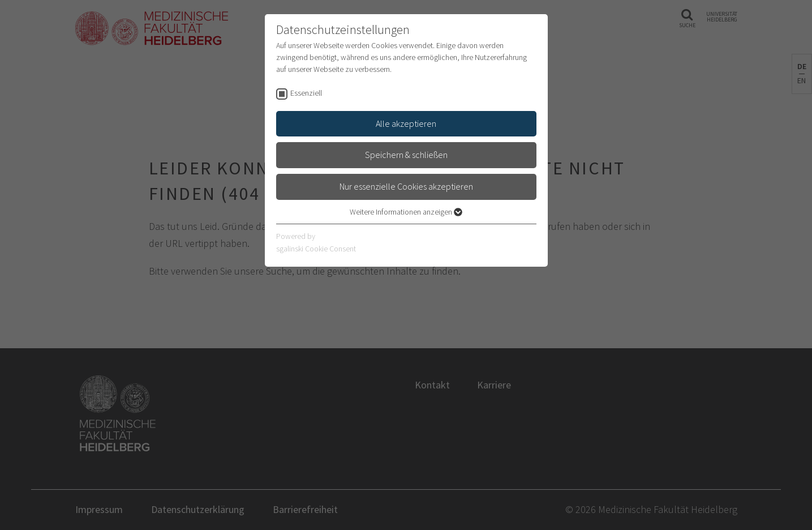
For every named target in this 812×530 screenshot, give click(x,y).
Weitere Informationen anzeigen (406, 212)
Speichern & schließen (406, 155)
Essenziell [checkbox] (306, 93)
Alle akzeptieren (406, 123)
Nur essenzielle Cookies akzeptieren (406, 186)
